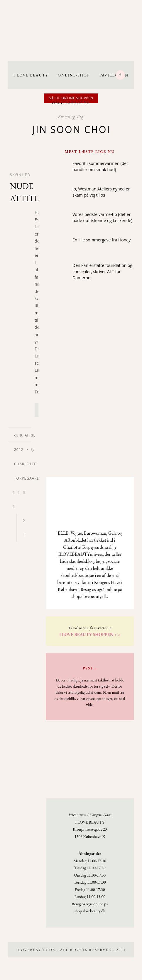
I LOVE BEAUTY (31, 75)
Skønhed (20, 175)
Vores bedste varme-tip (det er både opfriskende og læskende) (102, 217)
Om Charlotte (71, 103)
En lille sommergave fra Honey (102, 240)
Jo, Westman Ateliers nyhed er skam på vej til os (101, 192)
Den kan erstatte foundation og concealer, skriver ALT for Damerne (102, 271)
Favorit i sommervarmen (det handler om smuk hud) (100, 166)
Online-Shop (74, 75)
